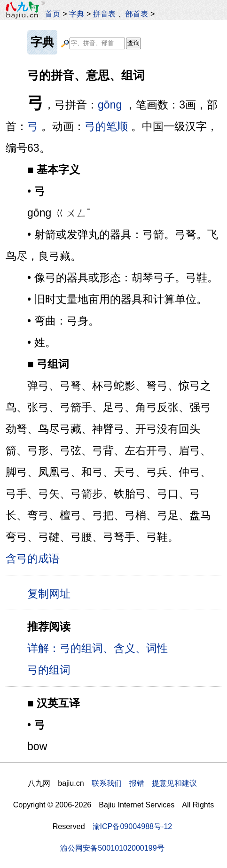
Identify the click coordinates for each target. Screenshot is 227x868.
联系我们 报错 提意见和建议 (144, 783)
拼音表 (104, 14)
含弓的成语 (33, 558)
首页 (53, 14)
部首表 (137, 14)
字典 (77, 14)
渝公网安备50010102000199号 (112, 848)
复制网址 (52, 593)
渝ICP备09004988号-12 (133, 826)
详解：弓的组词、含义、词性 (98, 648)
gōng (110, 105)
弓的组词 (49, 670)
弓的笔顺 (106, 126)
